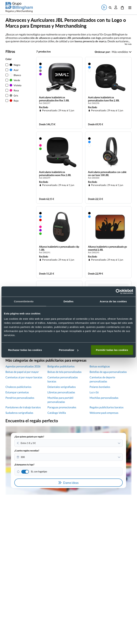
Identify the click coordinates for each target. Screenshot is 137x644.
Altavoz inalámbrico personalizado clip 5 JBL (59, 248)
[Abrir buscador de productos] (110, 7)
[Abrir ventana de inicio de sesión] (116, 7)
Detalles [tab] (68, 301)
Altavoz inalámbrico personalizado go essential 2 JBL (107, 248)
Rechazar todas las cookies (25, 350)
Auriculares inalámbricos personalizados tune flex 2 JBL (104, 99)
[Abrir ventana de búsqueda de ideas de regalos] (104, 7)
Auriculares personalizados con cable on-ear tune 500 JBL (107, 174)
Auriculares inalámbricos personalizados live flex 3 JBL (54, 99)
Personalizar (69, 350)
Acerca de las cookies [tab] (113, 301)
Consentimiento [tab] (24, 301)
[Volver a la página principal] (19, 7)
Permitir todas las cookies (112, 350)
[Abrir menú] (129, 7)
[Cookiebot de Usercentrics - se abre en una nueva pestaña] (118, 291)
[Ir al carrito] (122, 7)
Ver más (128, 44)
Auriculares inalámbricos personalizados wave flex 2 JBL (55, 174)
